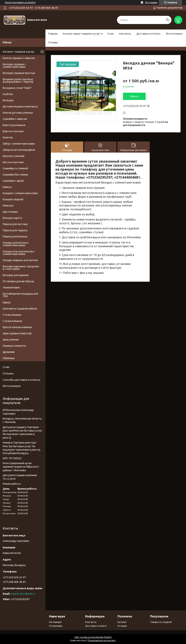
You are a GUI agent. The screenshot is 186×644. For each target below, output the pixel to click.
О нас (111, 34)
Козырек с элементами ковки (20, 193)
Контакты (125, 34)
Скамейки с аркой (13, 181)
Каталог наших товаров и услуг (81, 34)
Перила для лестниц (15, 224)
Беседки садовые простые (19, 73)
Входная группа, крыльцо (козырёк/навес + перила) (18, 80)
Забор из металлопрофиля (19, 150)
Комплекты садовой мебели (20, 309)
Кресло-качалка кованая (17, 327)
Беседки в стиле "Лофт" (17, 88)
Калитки (8, 137)
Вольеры (8, 100)
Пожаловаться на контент (102, 640)
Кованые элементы (14, 346)
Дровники (9, 352)
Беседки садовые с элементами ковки (14, 66)
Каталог (122, 622)
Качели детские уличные (18, 113)
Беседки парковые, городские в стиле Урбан (21, 268)
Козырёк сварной (13, 199)
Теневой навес (12, 287)
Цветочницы (10, 212)
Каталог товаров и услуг (19, 52)
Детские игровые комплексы (20, 107)
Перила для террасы (15, 230)
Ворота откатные (13, 131)
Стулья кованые (12, 321)
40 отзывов (151, 2)
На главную (55, 622)
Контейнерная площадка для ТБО (20, 295)
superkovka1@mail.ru (23, 594)
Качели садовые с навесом (19, 58)
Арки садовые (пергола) (17, 333)
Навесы (7, 187)
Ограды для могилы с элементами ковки (16, 244)
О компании (56, 626)
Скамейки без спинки (15, 175)
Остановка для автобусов (18, 281)
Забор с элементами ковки (19, 144)
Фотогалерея (174, 34)
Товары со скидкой (161, 622)
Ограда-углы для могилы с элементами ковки (19, 253)
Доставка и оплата (96, 626)
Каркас (7, 302)
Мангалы (8, 206)
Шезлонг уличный (14, 156)
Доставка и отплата (148, 34)
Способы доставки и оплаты (21, 380)
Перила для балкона (15, 237)
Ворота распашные (14, 125)
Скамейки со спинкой (15, 168)
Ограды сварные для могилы (20, 260)
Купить (134, 96)
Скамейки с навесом (15, 119)
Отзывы (53, 42)
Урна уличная (11, 340)
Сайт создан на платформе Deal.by (93, 637)
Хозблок (8, 94)
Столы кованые (12, 315)
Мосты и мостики (13, 162)
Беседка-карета (12, 218)
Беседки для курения (16, 275)
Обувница (9, 358)
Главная (53, 34)
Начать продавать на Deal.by (20, 2)
